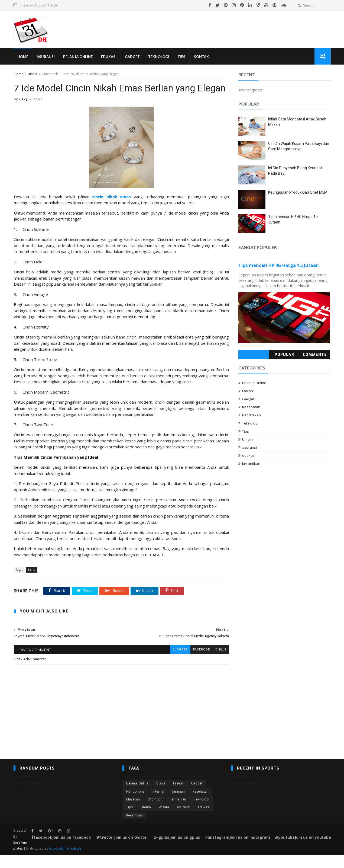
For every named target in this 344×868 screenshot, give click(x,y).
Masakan (133, 812)
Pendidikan (252, 416)
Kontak (202, 57)
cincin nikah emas (110, 209)
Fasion (248, 391)
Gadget (133, 57)
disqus (217, 662)
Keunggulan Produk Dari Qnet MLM (298, 193)
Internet (158, 804)
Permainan (178, 812)
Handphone (135, 804)
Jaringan (179, 804)
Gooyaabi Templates (65, 861)
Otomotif (155, 812)
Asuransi (46, 57)
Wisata (164, 820)
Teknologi (159, 57)
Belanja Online (78, 57)
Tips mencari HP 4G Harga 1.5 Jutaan (279, 266)
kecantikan (251, 464)
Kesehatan (251, 407)
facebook (197, 662)
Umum (248, 440)
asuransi (250, 448)
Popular (284, 355)
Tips (182, 57)
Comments (315, 355)
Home (23, 57)
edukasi (249, 456)
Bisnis (32, 74)
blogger (176, 662)
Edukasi (109, 57)
